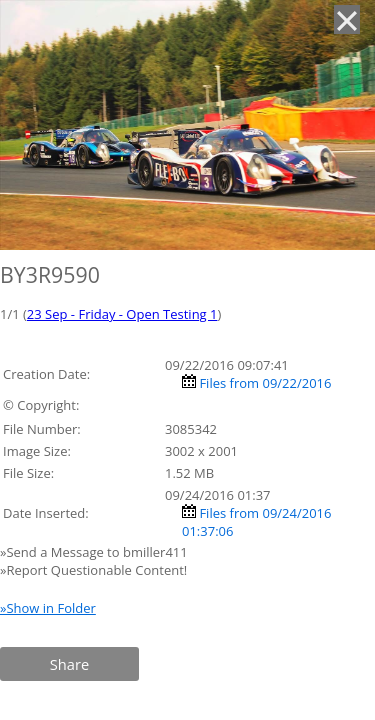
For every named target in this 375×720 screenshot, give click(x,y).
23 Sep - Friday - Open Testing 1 (122, 314)
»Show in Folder (48, 608)
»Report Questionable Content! (93, 570)
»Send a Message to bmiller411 (95, 552)
